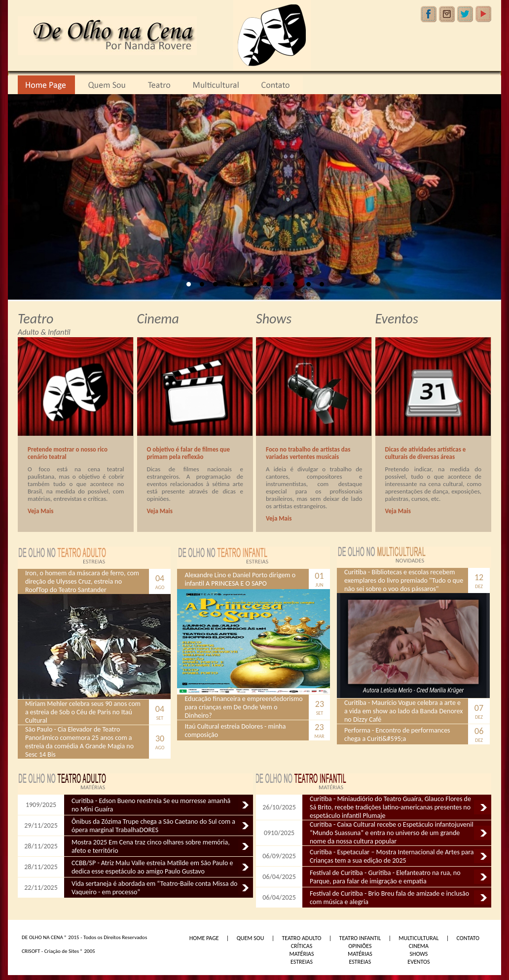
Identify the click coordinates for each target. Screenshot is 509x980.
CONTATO (468, 938)
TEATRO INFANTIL (360, 938)
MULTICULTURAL (418, 938)
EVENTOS (418, 962)
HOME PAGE (204, 938)
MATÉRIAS (301, 954)
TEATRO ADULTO (301, 938)
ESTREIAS (302, 962)
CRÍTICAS (302, 946)
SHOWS (418, 954)
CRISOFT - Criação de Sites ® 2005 (58, 951)
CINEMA (419, 946)
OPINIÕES (360, 946)
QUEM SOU (251, 938)
